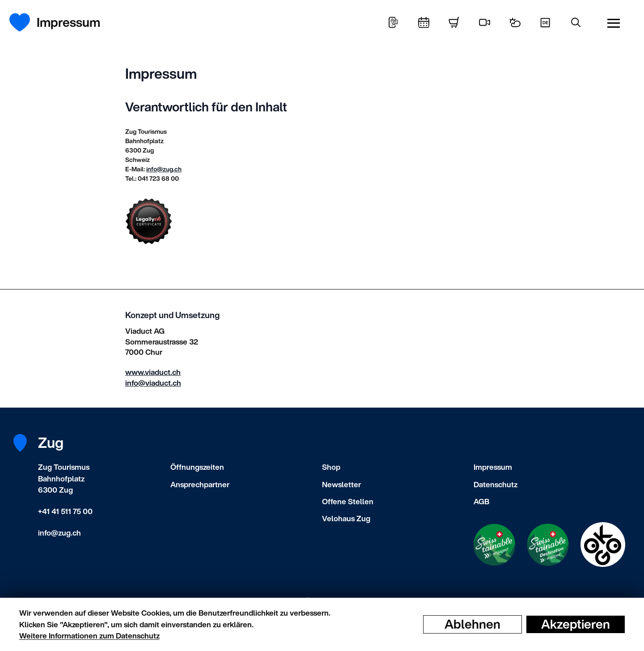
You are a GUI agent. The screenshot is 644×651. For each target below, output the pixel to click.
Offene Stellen (348, 501)
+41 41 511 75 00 (65, 511)
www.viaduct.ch (153, 372)
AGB (481, 501)
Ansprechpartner (200, 484)
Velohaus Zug (346, 518)
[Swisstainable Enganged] (494, 545)
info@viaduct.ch (153, 383)
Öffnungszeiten (197, 467)
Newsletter (341, 484)
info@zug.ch (164, 169)
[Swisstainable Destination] (548, 545)
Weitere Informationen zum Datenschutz (89, 636)
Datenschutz (496, 484)
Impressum (493, 467)
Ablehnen (472, 624)
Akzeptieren (576, 624)
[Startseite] (25, 22)
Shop (331, 467)
